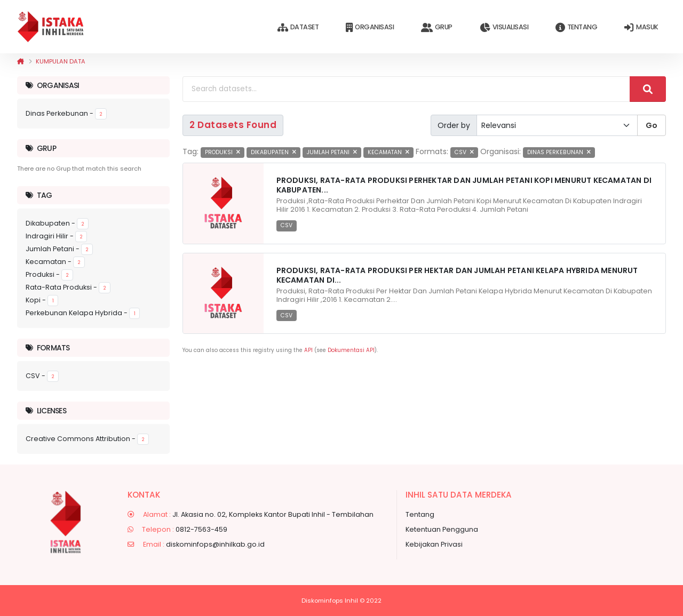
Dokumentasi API (351, 350)
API (308, 350)
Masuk (641, 27)
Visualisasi (504, 27)
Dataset (298, 27)
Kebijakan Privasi (434, 544)
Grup (437, 27)
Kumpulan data (61, 61)
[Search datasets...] (406, 89)
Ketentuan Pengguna (442, 529)
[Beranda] (21, 61)
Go (652, 125)
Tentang (576, 27)
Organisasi (370, 27)
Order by (454, 125)
